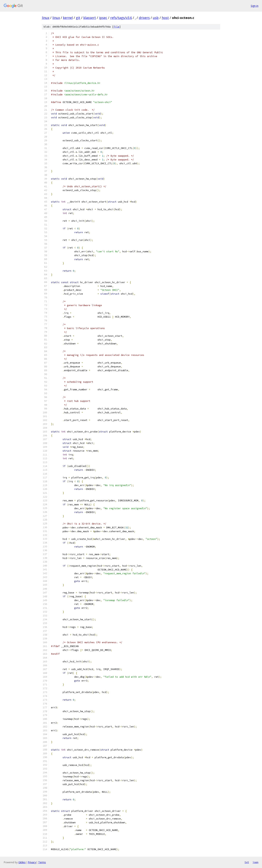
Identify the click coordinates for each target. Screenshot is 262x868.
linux (46, 18)
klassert (90, 18)
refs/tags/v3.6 (121, 18)
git (78, 18)
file (116, 27)
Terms (42, 862)
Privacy (32, 862)
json (255, 862)
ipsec (103, 18)
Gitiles (22, 862)
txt (247, 862)
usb (156, 18)
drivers (144, 18)
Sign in (255, 6)
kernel (68, 18)
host (165, 18)
